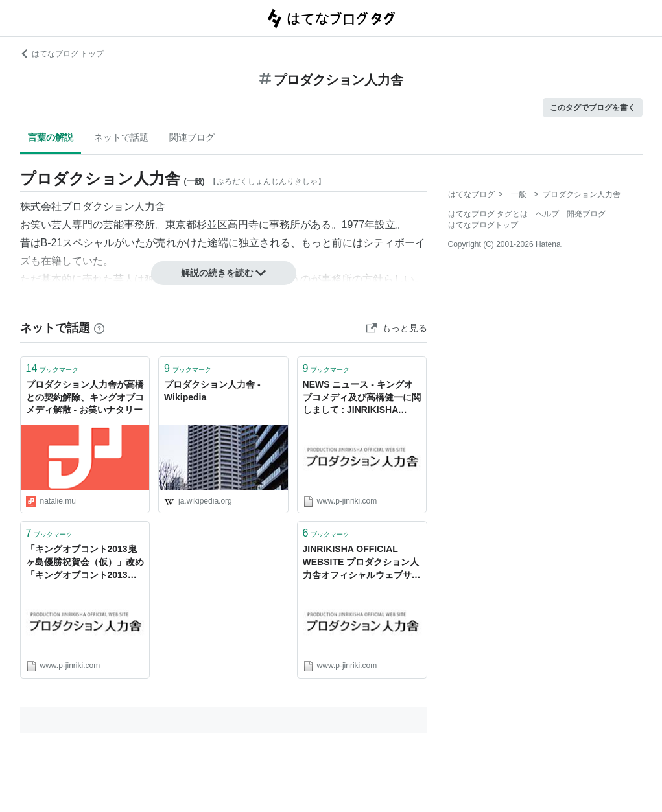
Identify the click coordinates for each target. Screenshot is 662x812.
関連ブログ (192, 137)
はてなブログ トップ (62, 54)
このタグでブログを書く (593, 108)
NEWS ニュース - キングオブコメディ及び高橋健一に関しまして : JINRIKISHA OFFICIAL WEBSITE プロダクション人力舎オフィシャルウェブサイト (362, 398)
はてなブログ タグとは (488, 214)
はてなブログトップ (483, 225)
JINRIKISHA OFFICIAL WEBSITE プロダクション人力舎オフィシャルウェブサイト (362, 563)
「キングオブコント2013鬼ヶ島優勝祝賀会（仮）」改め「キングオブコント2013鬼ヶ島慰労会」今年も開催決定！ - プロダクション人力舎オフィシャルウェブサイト (85, 563)
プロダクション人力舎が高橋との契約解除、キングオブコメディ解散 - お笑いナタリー (85, 397)
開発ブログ (586, 214)
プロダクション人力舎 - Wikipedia (212, 391)
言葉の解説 (51, 137)
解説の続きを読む (224, 273)
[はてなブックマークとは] (99, 328)
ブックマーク (53, 368)
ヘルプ (547, 214)
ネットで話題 (121, 137)
